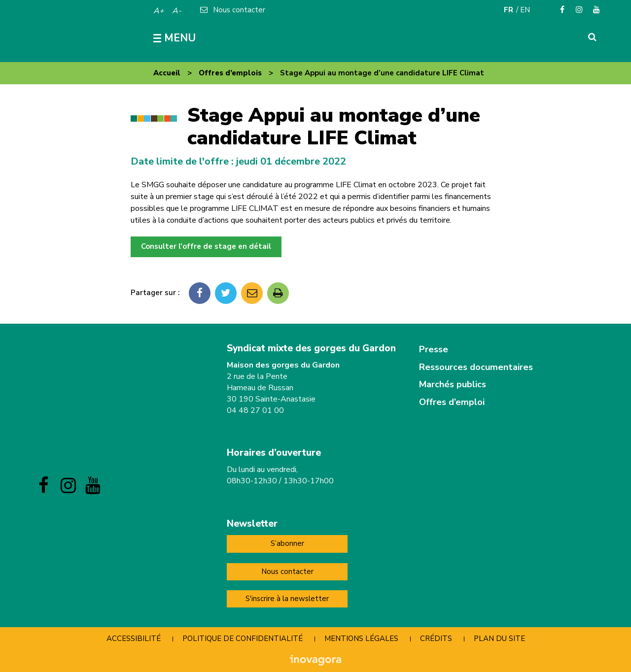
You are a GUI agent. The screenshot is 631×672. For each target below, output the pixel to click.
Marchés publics (453, 384)
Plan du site (499, 638)
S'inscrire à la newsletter (287, 599)
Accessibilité (134, 638)
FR (508, 10)
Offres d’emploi (452, 402)
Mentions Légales (361, 638)
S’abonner (287, 543)
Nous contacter (287, 571)
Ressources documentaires (476, 367)
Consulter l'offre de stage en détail (206, 246)
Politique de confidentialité (243, 638)
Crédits (436, 638)
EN (525, 10)
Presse (434, 349)
